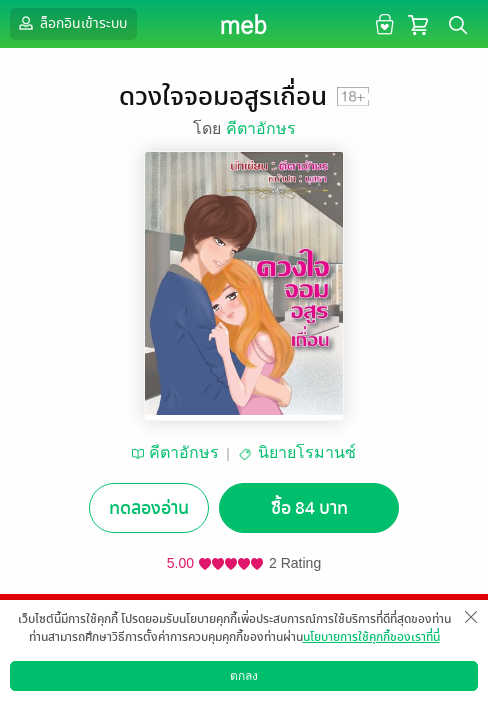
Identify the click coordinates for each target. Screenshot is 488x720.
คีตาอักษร (261, 128)
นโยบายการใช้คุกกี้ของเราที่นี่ (371, 637)
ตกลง (244, 676)
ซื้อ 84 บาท (309, 508)
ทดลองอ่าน (149, 508)
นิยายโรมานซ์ (307, 452)
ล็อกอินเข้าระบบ (71, 23)
